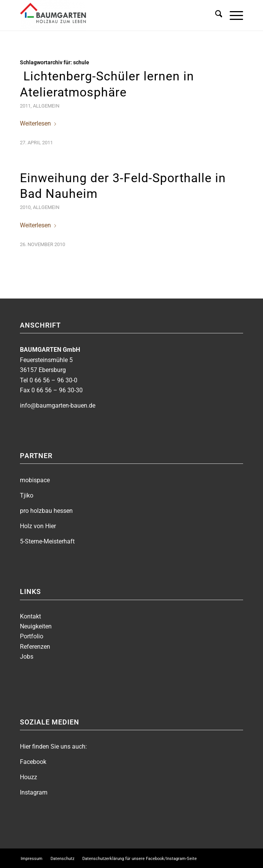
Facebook (33, 762)
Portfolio (32, 636)
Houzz (29, 777)
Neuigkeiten (36, 626)
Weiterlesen (38, 123)
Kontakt (30, 616)
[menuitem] (215, 15)
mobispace (35, 480)
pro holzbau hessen (46, 511)
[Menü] (233, 15)
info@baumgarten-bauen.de (58, 405)
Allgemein (46, 106)
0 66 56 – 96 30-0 (53, 380)
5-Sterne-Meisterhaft (47, 541)
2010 (25, 207)
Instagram (34, 792)
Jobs (27, 657)
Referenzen (35, 647)
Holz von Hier (38, 526)
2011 (25, 106)
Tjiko (27, 495)
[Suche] (215, 15)
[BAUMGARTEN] (109, 15)
